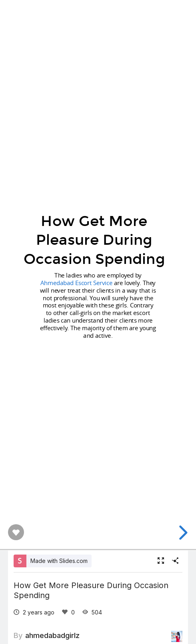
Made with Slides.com (59, 561)
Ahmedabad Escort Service (76, 283)
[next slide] (182, 533)
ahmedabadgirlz (52, 635)
